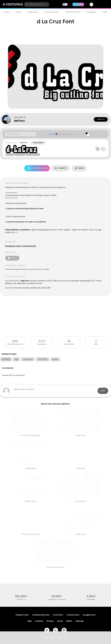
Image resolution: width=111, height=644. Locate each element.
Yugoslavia (30, 468)
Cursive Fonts (73, 615)
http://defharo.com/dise (17, 230)
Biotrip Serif (81, 501)
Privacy (50, 621)
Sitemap (80, 621)
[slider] (56, 134)
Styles (18, 12)
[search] (37, 4)
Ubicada (81, 468)
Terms (60, 621)
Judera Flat (81, 534)
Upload (78, 4)
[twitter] (56, 630)
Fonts (7, 12)
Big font (25, 281)
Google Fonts (89, 615)
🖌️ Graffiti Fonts (73, 12)
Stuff (105, 12)
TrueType (23, 143)
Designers (91, 12)
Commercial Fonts (41, 615)
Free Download (37, 168)
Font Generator (52, 12)
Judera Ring (30, 501)
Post (103, 391)
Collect (60, 168)
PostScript (38, 143)
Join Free (103, 4)
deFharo (19, 121)
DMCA (69, 621)
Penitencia (81, 435)
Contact (101, 119)
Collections (33, 12)
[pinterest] (64, 630)
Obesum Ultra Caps (56, 567)
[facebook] (47, 630)
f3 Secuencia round (30, 534)
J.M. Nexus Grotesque (30, 435)
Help (30, 621)
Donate (12, 258)
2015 (15, 341)
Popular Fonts (22, 615)
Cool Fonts (58, 615)
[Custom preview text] (21, 134)
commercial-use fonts (57, 600)
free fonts (21, 600)
